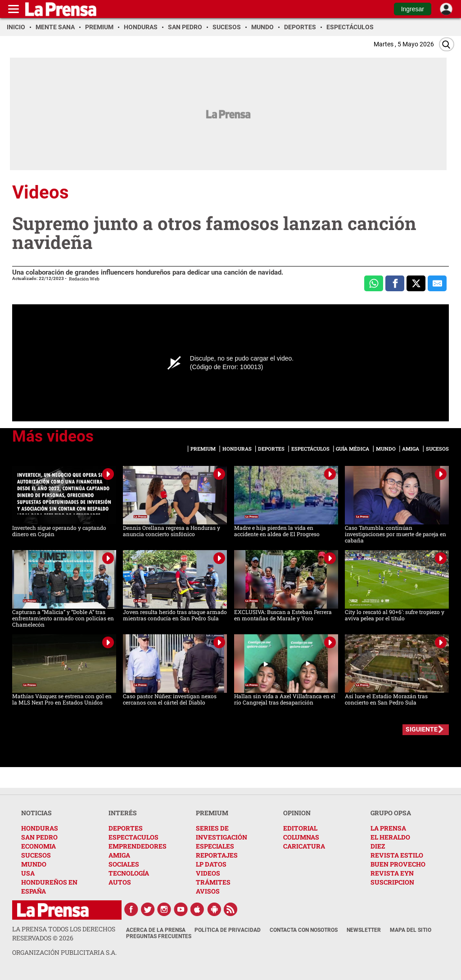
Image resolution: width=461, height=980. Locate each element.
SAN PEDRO (39, 837)
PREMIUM (212, 813)
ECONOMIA (38, 846)
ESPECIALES (215, 846)
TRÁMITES (213, 882)
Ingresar (413, 9)
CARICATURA (304, 846)
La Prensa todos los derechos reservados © (64, 933)
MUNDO (34, 864)
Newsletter (364, 930)
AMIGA (119, 855)
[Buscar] (447, 44)
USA (28, 873)
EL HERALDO (390, 837)
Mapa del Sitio (411, 930)
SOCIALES (124, 864)
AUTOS (120, 882)
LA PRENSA (388, 828)
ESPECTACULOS (133, 837)
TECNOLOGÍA (129, 873)
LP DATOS (211, 864)
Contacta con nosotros (304, 930)
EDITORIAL (300, 828)
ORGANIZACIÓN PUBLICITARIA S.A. (64, 952)
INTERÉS (123, 813)
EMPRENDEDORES (138, 846)
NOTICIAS (36, 813)
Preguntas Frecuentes (159, 936)
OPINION (297, 813)
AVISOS (208, 891)
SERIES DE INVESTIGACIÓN (221, 833)
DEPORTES (126, 828)
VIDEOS (208, 873)
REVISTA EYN (392, 873)
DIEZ (378, 846)
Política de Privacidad (228, 930)
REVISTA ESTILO (397, 855)
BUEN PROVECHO (398, 864)
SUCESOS (36, 855)
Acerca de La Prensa (156, 930)
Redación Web (84, 279)
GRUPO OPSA (391, 813)
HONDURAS (40, 828)
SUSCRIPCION (392, 882)
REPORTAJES (217, 855)
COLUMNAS (301, 837)
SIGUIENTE (422, 729)
